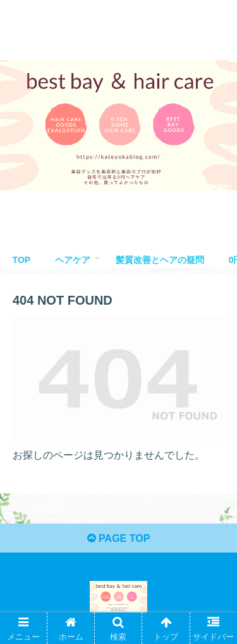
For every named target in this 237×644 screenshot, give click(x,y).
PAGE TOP (119, 538)
